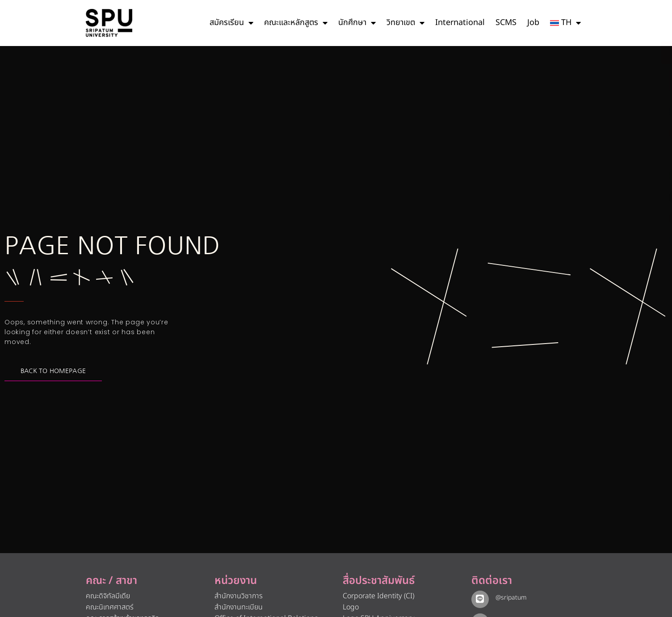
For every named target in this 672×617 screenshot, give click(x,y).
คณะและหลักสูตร (296, 23)
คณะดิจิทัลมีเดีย (108, 596)
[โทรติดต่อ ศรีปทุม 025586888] (625, 80)
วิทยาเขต (405, 23)
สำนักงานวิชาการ (239, 596)
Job (533, 23)
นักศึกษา (357, 23)
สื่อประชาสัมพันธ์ (379, 581)
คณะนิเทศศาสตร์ (110, 607)
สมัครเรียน (231, 23)
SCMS (506, 23)
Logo (351, 607)
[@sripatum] (479, 598)
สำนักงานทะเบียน (239, 607)
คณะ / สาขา (111, 581)
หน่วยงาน (236, 581)
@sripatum (509, 598)
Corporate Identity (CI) (378, 596)
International (460, 23)
